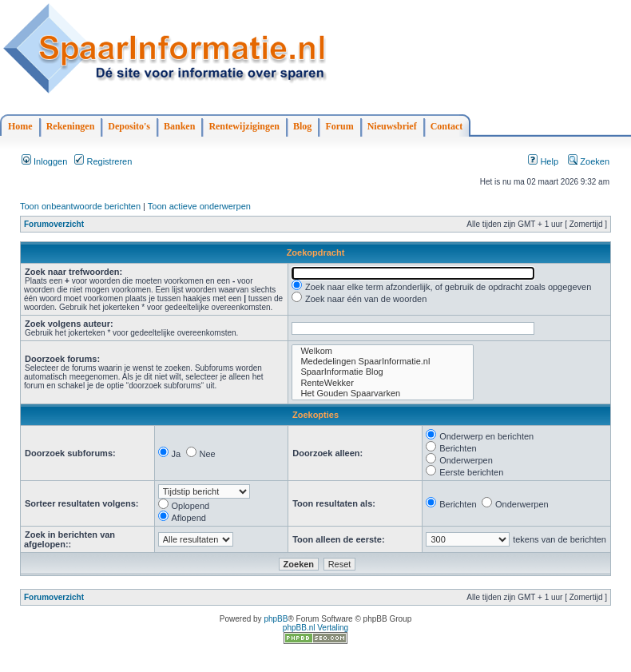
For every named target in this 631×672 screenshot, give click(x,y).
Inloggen (44, 161)
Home (20, 126)
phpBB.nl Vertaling (315, 628)
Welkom (383, 351)
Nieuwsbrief (392, 126)
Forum (339, 126)
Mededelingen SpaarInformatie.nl (383, 362)
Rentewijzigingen (244, 126)
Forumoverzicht (54, 224)
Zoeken (589, 161)
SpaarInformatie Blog (383, 372)
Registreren (103, 161)
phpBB (276, 619)
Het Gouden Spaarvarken (383, 394)
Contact (447, 126)
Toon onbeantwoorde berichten (80, 206)
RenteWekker (383, 383)
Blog (302, 126)
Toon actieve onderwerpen (199, 206)
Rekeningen (71, 126)
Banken (179, 126)
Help (543, 161)
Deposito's (129, 126)
